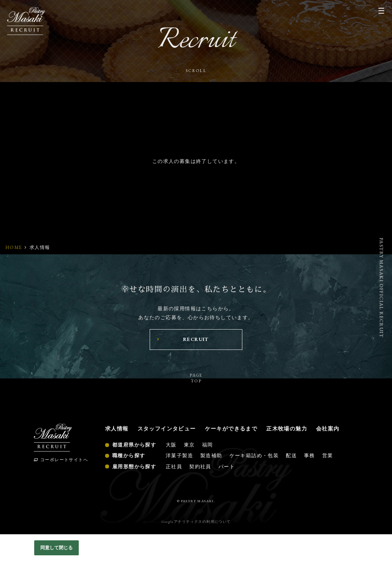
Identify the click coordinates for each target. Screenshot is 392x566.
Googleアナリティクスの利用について (196, 522)
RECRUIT (196, 339)
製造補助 (211, 455)
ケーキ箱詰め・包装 (254, 455)
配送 (291, 455)
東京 (189, 445)
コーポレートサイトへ (64, 460)
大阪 (171, 445)
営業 (328, 455)
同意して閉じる (57, 548)
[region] (196, 550)
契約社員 (200, 466)
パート (227, 466)
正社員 (174, 466)
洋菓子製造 (179, 455)
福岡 (208, 445)
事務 (310, 455)
